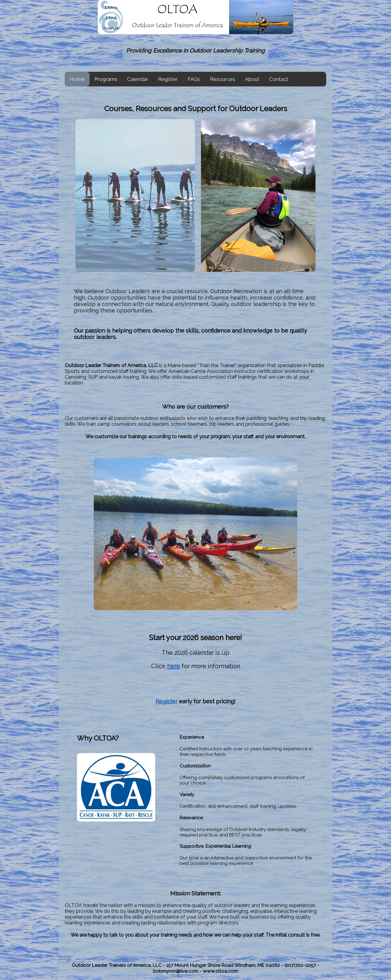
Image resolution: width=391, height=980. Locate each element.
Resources (223, 79)
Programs (106, 79)
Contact (279, 79)
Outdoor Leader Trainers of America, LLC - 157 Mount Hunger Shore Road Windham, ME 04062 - (178, 965)
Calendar (138, 79)
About (252, 79)
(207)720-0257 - (302, 965)
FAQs (194, 79)
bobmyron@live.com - (178, 971)
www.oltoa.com (220, 971)
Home (77, 79)
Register (168, 79)
